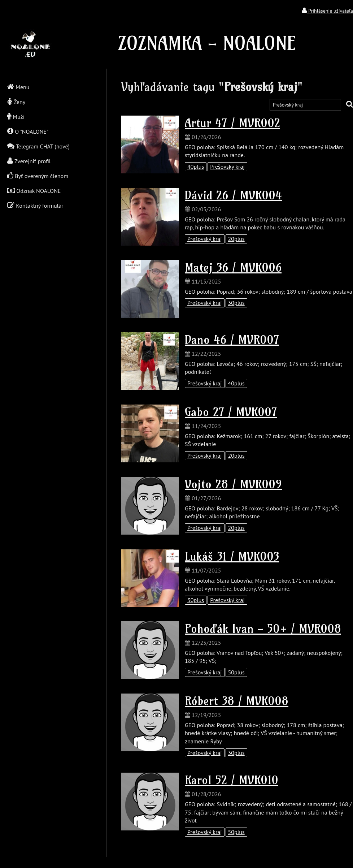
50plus (236, 672)
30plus (236, 303)
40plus (196, 167)
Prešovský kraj (227, 167)
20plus (236, 239)
